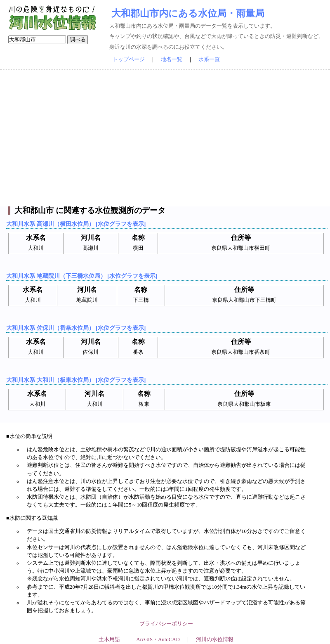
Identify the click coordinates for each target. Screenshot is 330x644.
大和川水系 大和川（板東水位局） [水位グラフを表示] (76, 380)
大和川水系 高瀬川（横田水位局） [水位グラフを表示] (76, 224)
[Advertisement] (165, 138)
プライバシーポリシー (166, 624)
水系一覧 (209, 59)
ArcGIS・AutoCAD (158, 639)
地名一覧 (172, 59)
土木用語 (109, 639)
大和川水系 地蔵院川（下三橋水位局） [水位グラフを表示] (82, 276)
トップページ (129, 59)
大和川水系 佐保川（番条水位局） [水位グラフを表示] (76, 328)
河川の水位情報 (215, 639)
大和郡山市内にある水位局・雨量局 (188, 13)
